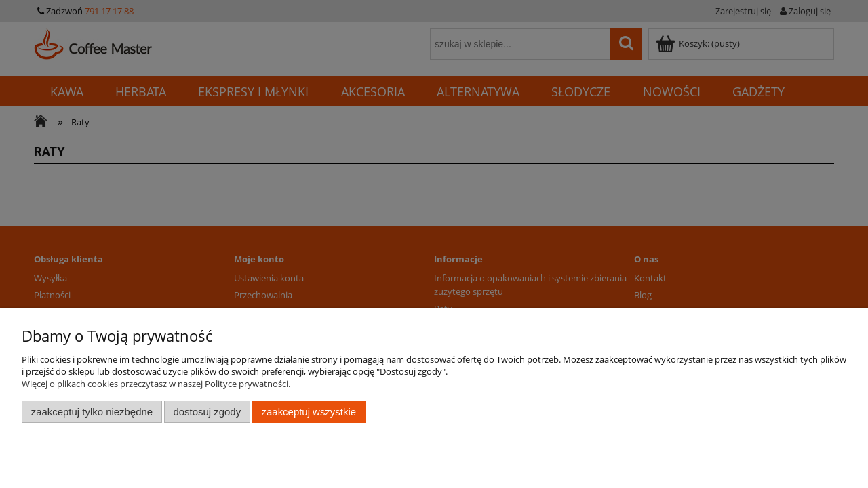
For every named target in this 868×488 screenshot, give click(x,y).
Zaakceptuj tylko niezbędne (92, 412)
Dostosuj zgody (207, 412)
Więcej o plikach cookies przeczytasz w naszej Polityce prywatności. (156, 384)
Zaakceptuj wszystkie (309, 412)
